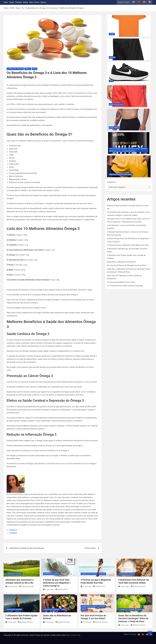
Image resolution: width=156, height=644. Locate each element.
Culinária (19, 2)
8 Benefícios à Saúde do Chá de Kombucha (27, 548)
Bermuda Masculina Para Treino (121, 174)
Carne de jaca (90, 548)
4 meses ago (11, 586)
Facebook (13, 530)
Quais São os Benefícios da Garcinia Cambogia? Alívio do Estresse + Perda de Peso (133, 618)
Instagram (13, 533)
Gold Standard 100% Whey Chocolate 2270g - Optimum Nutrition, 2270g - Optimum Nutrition (128, 150)
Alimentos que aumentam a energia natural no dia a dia (19, 581)
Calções (112, 58)
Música (43, 2)
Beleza (26, 2)
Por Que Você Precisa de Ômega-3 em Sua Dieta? (127, 265)
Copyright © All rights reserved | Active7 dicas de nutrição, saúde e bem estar (35, 635)
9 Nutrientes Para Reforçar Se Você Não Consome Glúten (134, 581)
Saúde (12, 2)
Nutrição (102, 574)
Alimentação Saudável (15, 69)
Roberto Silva (62, 589)
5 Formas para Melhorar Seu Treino (121, 282)
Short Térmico (115, 128)
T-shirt (112, 34)
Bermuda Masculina (116, 104)
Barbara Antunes (27, 586)
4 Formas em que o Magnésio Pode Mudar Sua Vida (128, 245)
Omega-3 (28, 69)
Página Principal (124, 2)
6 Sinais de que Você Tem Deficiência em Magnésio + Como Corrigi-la (57, 583)
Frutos (139, 610)
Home (6, 2)
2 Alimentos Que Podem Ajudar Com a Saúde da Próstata (21, 617)
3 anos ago (48, 589)
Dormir (37, 2)
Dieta (31, 2)
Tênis (111, 81)
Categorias (111, 182)
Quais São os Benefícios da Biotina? (121, 262)
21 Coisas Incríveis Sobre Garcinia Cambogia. (125, 286)
